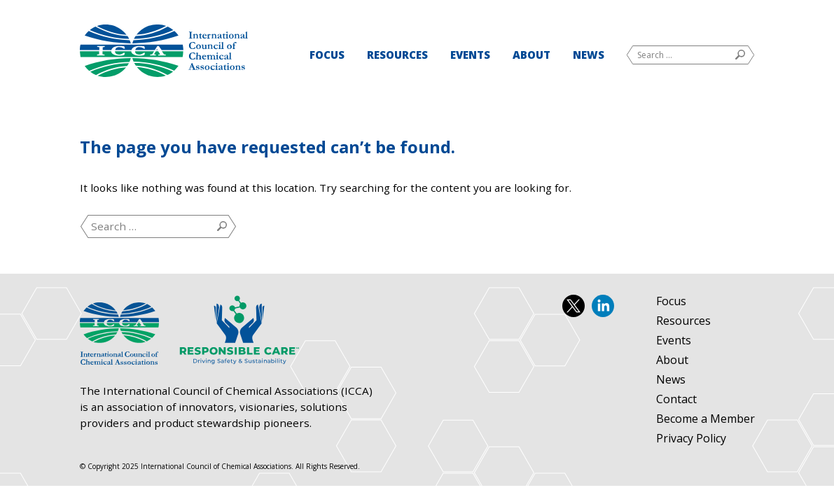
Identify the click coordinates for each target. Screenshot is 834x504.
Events (470, 55)
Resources (397, 55)
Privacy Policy (691, 439)
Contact (676, 400)
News (589, 55)
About (531, 55)
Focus (327, 55)
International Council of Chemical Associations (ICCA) (164, 51)
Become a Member (706, 419)
